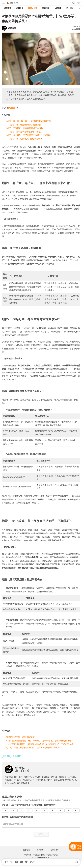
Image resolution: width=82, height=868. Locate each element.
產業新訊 (8, 8)
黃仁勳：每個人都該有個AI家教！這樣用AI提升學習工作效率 (33, 748)
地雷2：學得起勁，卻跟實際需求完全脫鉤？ (25, 128)
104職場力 (12, 108)
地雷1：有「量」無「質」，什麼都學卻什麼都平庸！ (29, 121)
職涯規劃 (16, 756)
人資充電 (58, 8)
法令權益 (70, 8)
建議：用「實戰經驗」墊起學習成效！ (27, 139)
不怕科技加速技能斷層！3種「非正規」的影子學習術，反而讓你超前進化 (38, 741)
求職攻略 (20, 8)
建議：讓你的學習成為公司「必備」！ (27, 132)
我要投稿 (26, 850)
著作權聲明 (55, 850)
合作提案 (40, 850)
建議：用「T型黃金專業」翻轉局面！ (26, 125)
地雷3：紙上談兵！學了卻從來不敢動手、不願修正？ (29, 135)
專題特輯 (46, 8)
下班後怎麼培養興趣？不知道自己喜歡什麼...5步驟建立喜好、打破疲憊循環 (39, 744)
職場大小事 (33, 8)
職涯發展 (6, 756)
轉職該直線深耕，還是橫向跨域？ (21, 737)
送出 (41, 834)
